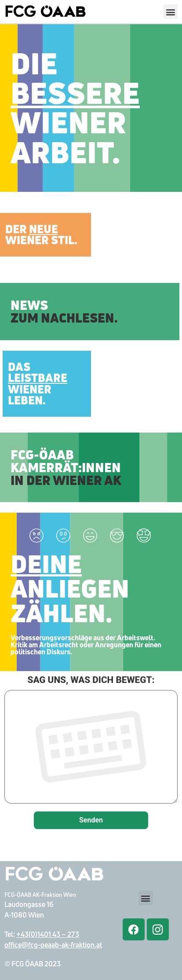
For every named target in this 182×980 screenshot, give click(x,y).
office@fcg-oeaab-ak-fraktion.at (53, 945)
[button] (170, 12)
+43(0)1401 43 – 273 (48, 934)
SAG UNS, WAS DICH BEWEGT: (91, 740)
